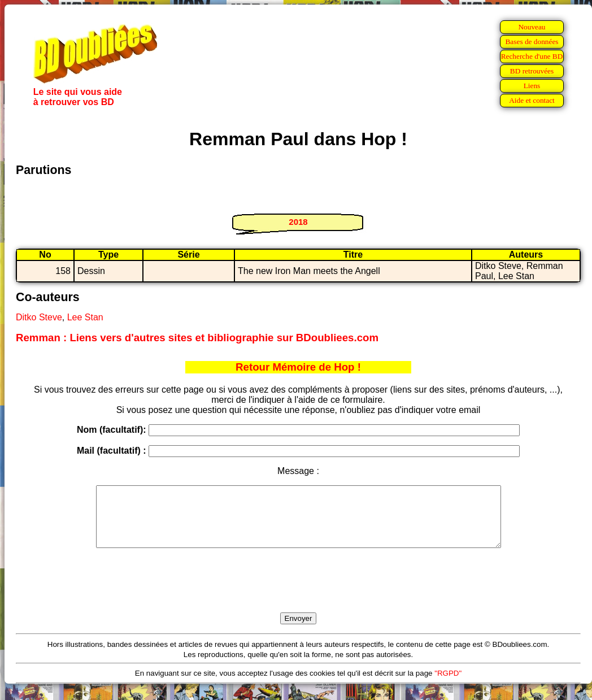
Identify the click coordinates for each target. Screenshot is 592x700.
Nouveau (532, 27)
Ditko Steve (39, 317)
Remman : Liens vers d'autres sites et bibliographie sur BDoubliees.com (197, 338)
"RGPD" (448, 685)
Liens (532, 86)
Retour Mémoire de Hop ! (298, 367)
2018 (298, 222)
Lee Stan (85, 317)
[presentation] (298, 593)
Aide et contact (532, 100)
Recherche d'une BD (532, 56)
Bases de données (532, 42)
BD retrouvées (532, 71)
